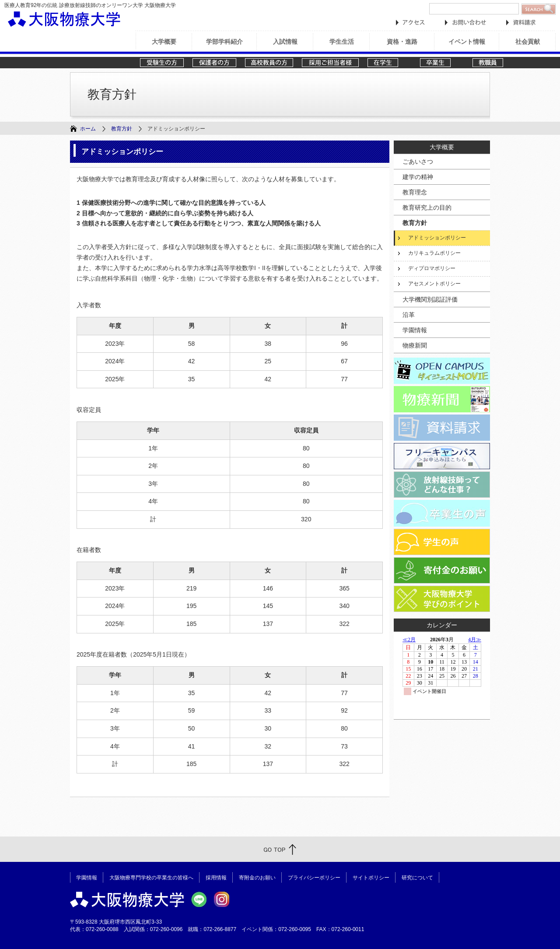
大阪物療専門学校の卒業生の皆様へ (151, 877)
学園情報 (415, 330)
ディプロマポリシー (432, 268)
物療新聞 (415, 345)
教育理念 (415, 192)
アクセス (410, 23)
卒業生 (442, 63)
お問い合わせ (465, 23)
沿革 (409, 315)
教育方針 (122, 129)
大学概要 (164, 42)
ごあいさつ (418, 162)
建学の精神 (418, 177)
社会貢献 (528, 42)
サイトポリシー (371, 877)
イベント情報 (467, 42)
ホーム (88, 129)
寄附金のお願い (257, 877)
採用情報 (216, 877)
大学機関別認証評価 (430, 299)
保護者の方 (214, 63)
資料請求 (521, 23)
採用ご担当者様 (330, 63)
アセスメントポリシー (434, 284)
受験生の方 (162, 63)
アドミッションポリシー (437, 238)
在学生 (389, 63)
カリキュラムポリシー (434, 253)
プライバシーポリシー (314, 877)
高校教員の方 (269, 63)
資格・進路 (402, 42)
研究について (417, 877)
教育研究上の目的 (427, 207)
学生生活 (342, 42)
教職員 (494, 63)
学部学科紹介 (224, 42)
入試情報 (285, 42)
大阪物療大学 (64, 19)
